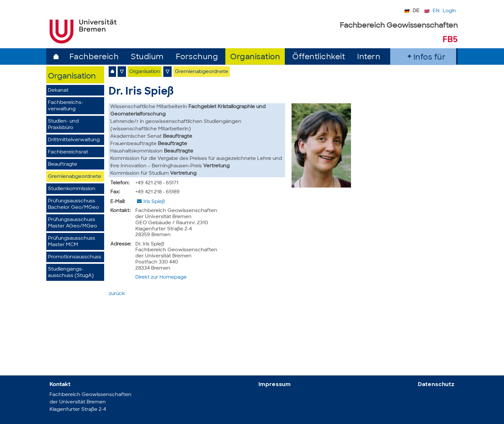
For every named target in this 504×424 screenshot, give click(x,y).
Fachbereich (94, 57)
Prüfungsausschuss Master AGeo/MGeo (72, 223)
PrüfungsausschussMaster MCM (72, 242)
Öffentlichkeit (319, 57)
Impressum (275, 385)
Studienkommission (72, 189)
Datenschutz (436, 385)
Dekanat (58, 91)
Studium (147, 57)
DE (416, 11)
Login (449, 11)
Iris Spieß (154, 202)
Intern (369, 57)
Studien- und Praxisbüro (63, 125)
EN (436, 11)
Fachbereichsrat (68, 152)
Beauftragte (63, 165)
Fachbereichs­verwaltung (65, 106)
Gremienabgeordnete (75, 177)
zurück (117, 294)
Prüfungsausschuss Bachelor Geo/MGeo (73, 204)
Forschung (197, 57)
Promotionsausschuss (75, 257)
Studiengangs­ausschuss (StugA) (71, 273)
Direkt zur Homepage (161, 277)
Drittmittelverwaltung (74, 140)
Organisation (255, 57)
